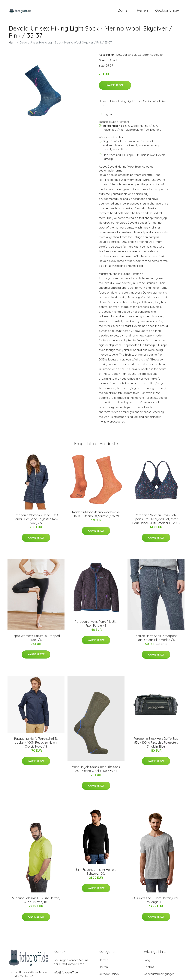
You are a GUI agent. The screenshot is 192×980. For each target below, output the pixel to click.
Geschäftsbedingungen (159, 975)
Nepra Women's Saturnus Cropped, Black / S (36, 638)
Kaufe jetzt (115, 86)
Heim (12, 43)
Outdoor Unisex (167, 11)
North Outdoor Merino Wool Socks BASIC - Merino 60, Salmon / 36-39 (96, 515)
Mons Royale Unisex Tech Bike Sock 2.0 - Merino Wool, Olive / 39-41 (96, 770)
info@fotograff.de (66, 973)
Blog (147, 961)
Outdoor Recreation (151, 55)
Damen (124, 11)
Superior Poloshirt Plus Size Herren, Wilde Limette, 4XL (36, 901)
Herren (142, 11)
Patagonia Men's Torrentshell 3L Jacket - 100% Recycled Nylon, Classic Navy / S (36, 743)
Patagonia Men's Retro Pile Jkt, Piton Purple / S (96, 624)
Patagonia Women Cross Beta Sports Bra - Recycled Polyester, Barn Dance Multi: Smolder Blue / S (156, 520)
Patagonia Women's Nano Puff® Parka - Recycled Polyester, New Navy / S (36, 520)
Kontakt (149, 968)
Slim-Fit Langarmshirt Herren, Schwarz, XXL (96, 872)
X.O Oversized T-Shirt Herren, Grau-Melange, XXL (156, 901)
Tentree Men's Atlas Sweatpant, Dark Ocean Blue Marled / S (156, 639)
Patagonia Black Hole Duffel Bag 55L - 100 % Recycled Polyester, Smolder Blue (156, 743)
